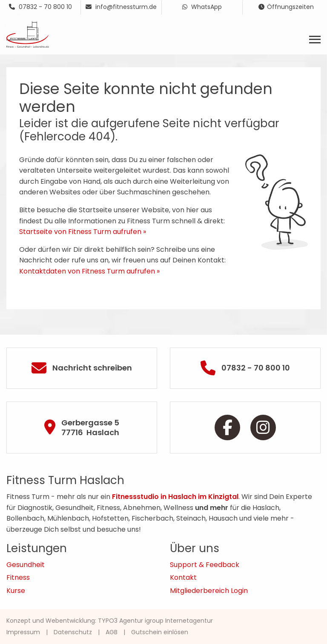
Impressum (23, 632)
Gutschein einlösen (160, 632)
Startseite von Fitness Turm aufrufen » (83, 232)
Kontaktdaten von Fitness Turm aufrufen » (89, 271)
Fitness (18, 577)
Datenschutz (73, 632)
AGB (112, 632)
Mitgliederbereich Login (209, 591)
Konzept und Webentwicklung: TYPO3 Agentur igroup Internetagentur (110, 621)
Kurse (16, 591)
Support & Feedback (205, 565)
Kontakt (183, 577)
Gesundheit (26, 565)
